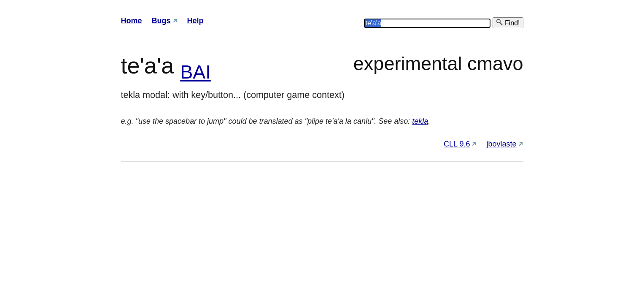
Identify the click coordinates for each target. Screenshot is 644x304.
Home (132, 21)
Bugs (161, 21)
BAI (195, 72)
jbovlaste (501, 144)
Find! (508, 23)
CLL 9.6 (457, 144)
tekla (420, 121)
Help (195, 21)
